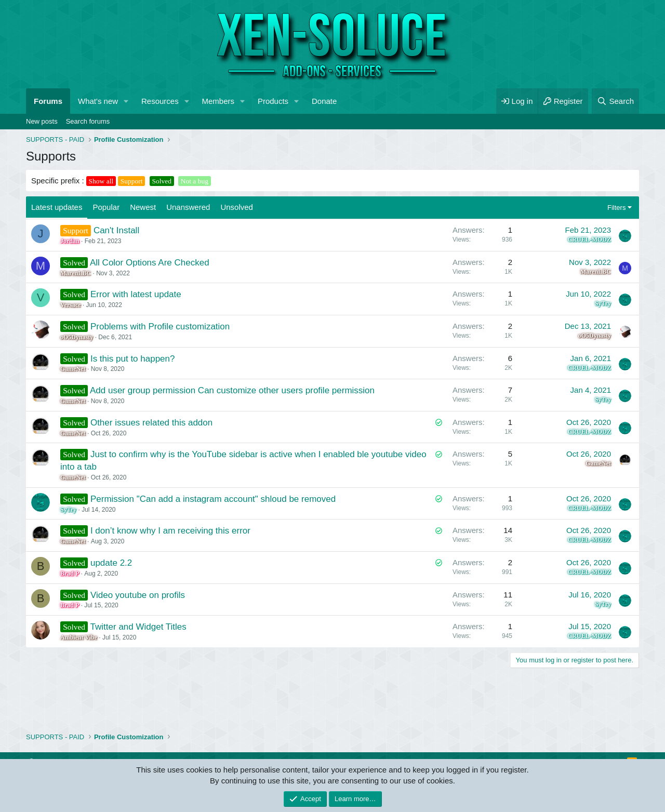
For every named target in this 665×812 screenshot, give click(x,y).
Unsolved (237, 207)
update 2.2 (111, 563)
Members (218, 101)
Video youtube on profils (138, 595)
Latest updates (57, 207)
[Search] (615, 101)
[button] (126, 101)
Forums (48, 101)
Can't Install (116, 230)
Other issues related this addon (151, 423)
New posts (42, 121)
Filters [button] (616, 208)
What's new (98, 101)
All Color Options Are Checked (150, 263)
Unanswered (188, 207)
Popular (106, 207)
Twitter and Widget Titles (138, 627)
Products (273, 101)
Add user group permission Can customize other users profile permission (232, 390)
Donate (324, 101)
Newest (143, 207)
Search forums (88, 121)
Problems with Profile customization (160, 327)
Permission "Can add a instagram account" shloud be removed (213, 499)
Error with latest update (136, 294)
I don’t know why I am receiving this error (170, 531)
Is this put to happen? (133, 359)
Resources (160, 101)
